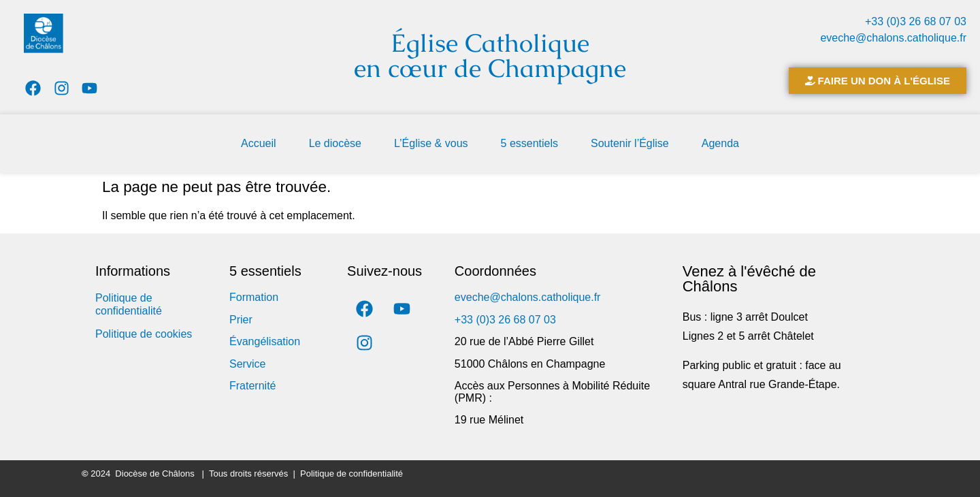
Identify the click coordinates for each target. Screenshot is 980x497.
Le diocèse (335, 143)
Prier (241, 320)
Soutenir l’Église (630, 143)
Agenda (720, 143)
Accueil (259, 143)
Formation (254, 297)
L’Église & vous (431, 143)
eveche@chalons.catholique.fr (893, 38)
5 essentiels (530, 143)
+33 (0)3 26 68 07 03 (916, 21)
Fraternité (252, 386)
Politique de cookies (144, 334)
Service (247, 364)
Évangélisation (265, 341)
